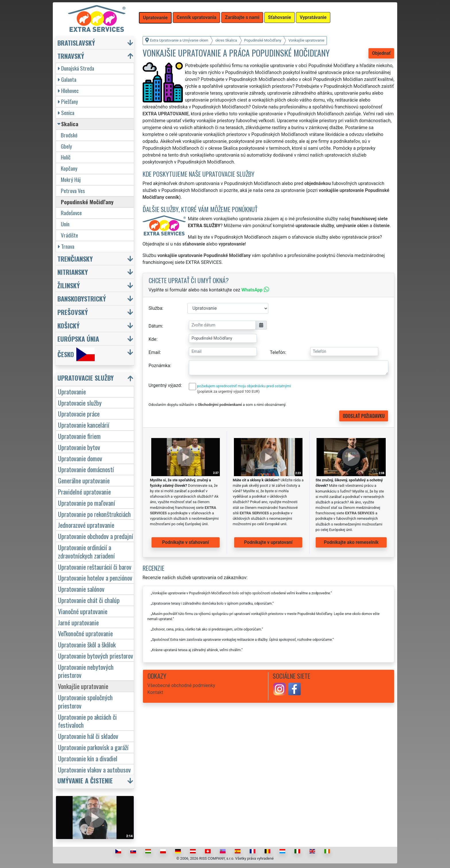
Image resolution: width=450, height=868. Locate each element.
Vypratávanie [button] (313, 17)
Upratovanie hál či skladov (88, 736)
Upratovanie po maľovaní (87, 503)
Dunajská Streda (76, 68)
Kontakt (155, 692)
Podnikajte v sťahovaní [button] (186, 542)
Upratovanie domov (80, 458)
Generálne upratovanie (84, 480)
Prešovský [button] (73, 312)
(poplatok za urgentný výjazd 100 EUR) (228, 391)
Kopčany (69, 168)
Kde (153, 339)
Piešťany (68, 101)
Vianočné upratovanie (83, 611)
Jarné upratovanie (78, 622)
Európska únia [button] (78, 339)
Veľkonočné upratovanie (85, 633)
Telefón (277, 352)
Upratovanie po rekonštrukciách (94, 514)
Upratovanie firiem (79, 436)
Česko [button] (76, 354)
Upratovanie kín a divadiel (88, 758)
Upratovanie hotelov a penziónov (95, 578)
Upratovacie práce (79, 413)
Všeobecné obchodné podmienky (181, 685)
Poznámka (159, 366)
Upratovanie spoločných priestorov (85, 701)
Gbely (66, 146)
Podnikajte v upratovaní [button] (268, 542)
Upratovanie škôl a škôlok (87, 644)
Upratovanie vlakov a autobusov (94, 769)
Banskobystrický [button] (82, 298)
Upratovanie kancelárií (84, 425)
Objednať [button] (381, 53)
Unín (65, 224)
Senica (66, 113)
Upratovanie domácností (86, 469)
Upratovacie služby (80, 403)
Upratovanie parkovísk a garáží (93, 747)
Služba (156, 308)
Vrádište (69, 235)
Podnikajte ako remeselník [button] (351, 542)
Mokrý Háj (71, 179)
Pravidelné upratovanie (84, 492)
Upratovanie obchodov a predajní (96, 536)
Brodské (69, 135)
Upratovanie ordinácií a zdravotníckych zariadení (86, 551)
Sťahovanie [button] (280, 17)
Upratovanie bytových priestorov (96, 656)
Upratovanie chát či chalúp (89, 600)
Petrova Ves (73, 191)
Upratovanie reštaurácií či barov (95, 567)
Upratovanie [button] (155, 18)
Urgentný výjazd (165, 385)
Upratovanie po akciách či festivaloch (87, 721)
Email (154, 352)
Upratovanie (72, 391)
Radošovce (71, 213)
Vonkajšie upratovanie (83, 686)
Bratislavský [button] (76, 43)
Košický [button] (68, 325)
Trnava (66, 246)
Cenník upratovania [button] (196, 17)
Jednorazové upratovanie (86, 525)
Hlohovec (68, 91)
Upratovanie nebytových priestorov (86, 671)
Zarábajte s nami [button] (242, 17)
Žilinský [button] (69, 285)
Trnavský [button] (71, 56)
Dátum (155, 326)
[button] (96, 379)
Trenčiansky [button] (75, 259)
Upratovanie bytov (79, 447)
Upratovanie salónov (81, 589)
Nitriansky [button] (73, 272)
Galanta (67, 79)
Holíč (66, 157)
